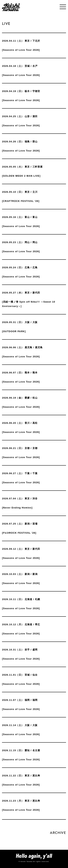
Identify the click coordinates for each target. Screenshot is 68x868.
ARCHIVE (58, 833)
